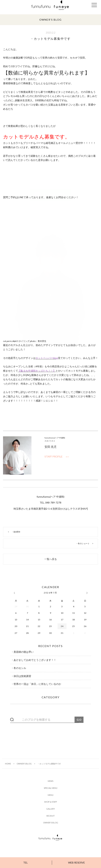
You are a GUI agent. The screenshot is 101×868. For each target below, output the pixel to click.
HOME (8, 764)
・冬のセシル (19, 668)
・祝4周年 (16, 532)
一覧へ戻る (51, 559)
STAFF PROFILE (54, 456)
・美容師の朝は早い (22, 652)
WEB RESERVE (77, 863)
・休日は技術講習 (21, 676)
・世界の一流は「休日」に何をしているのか (36, 684)
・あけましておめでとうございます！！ (34, 660)
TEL (25, 863)
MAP (84, 509)
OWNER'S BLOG (24, 764)
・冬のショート (83, 543)
